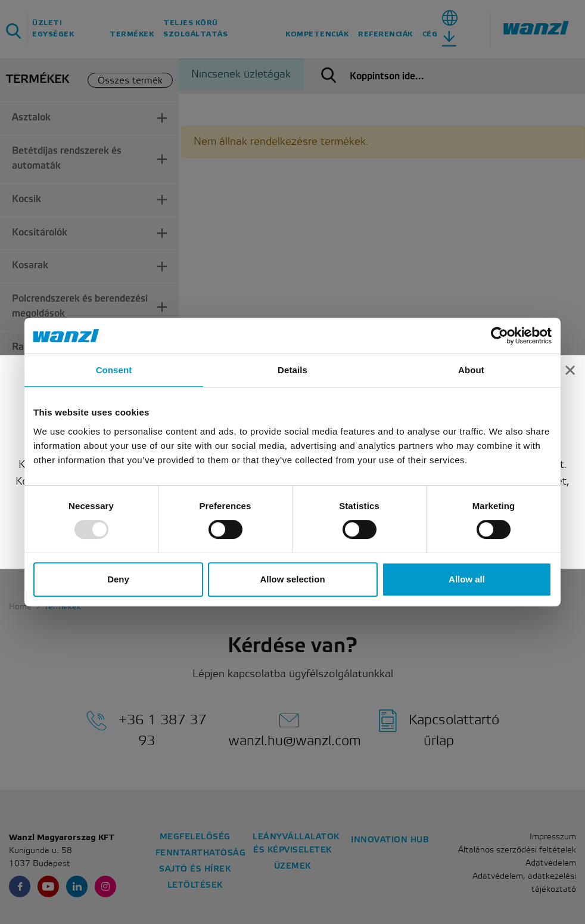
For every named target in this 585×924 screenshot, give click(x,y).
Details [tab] (292, 370)
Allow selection (292, 579)
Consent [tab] (114, 370)
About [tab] (471, 370)
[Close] (570, 365)
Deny (118, 579)
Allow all (467, 579)
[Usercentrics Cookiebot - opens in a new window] (500, 336)
